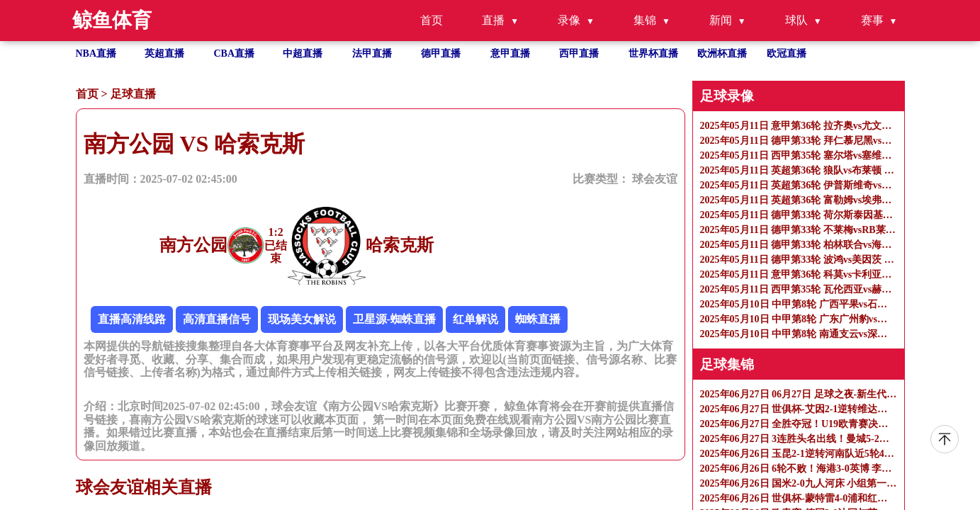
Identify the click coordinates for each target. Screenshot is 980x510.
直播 (493, 20)
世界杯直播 (653, 53)
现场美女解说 (302, 319)
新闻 (721, 20)
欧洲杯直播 (722, 53)
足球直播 (133, 94)
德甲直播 (441, 53)
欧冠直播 (787, 53)
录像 (569, 20)
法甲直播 (372, 53)
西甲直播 (579, 53)
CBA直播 (235, 53)
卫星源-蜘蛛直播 (394, 319)
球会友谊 (655, 179)
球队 (796, 20)
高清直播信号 (217, 319)
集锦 (645, 20)
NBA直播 (96, 53)
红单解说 (475, 319)
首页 (432, 20)
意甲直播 (510, 53)
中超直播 (303, 53)
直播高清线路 (132, 319)
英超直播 (164, 53)
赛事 (872, 20)
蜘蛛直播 (538, 319)
